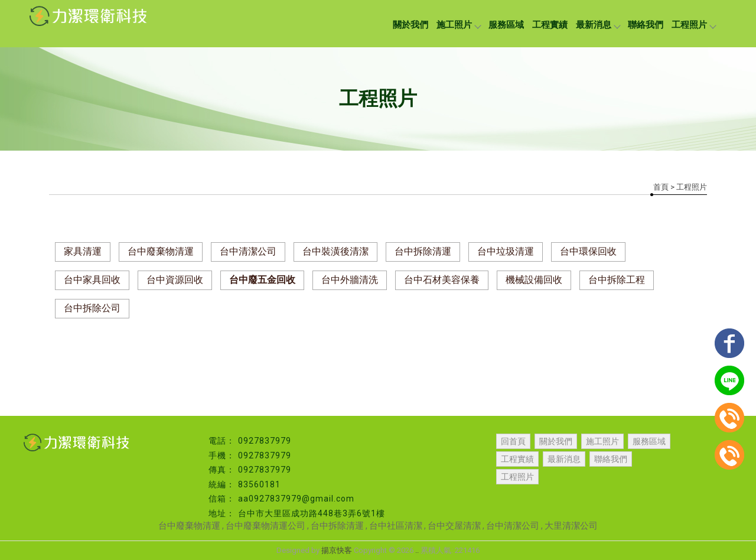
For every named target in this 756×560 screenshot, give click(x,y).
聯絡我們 (646, 25)
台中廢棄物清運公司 (265, 526)
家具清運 (83, 251)
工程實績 (550, 25)
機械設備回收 (534, 280)
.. (417, 550)
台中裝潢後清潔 (335, 251)
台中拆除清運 (423, 251)
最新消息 (598, 25)
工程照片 (693, 25)
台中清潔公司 (248, 251)
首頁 (661, 187)
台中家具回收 (92, 280)
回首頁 (513, 441)
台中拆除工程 (617, 280)
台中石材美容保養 (442, 280)
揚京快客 (337, 550)
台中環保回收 (588, 251)
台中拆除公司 (92, 308)
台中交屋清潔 (454, 526)
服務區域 (506, 25)
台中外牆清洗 (350, 280)
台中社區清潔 (396, 526)
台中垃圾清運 (506, 251)
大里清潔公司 (571, 526)
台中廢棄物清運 (161, 251)
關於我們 (410, 25)
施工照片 (458, 25)
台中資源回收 (175, 280)
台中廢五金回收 (262, 280)
